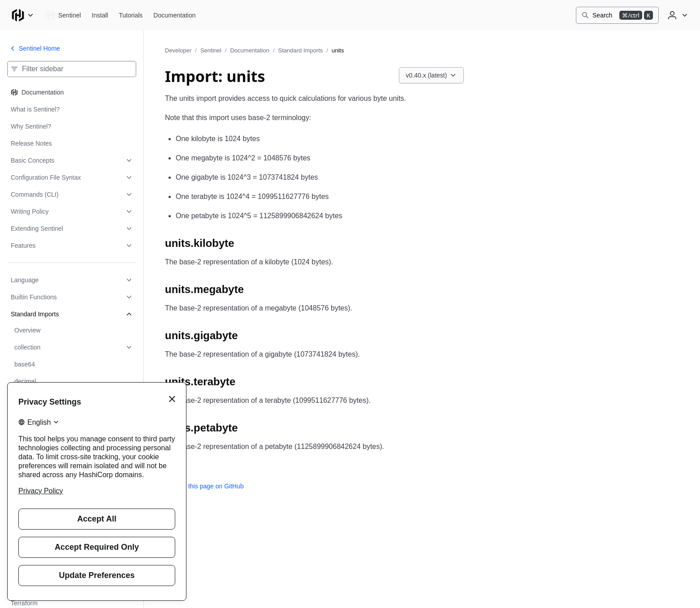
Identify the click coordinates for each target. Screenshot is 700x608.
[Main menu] (22, 15)
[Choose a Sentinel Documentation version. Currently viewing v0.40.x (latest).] (432, 75)
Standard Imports (301, 50)
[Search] (617, 15)
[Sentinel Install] (100, 15)
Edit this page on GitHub (204, 486)
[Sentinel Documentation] (174, 15)
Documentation (250, 50)
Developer (178, 50)
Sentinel (211, 50)
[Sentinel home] (63, 15)
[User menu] (677, 15)
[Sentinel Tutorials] (131, 15)
